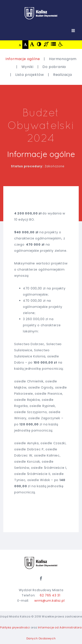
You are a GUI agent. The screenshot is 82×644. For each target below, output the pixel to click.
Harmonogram (63, 59)
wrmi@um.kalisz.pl (49, 601)
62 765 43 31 (50, 595)
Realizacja (63, 75)
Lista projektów (30, 75)
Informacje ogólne (23, 59)
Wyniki (27, 67)
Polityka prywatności (15, 627)
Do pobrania (54, 67)
